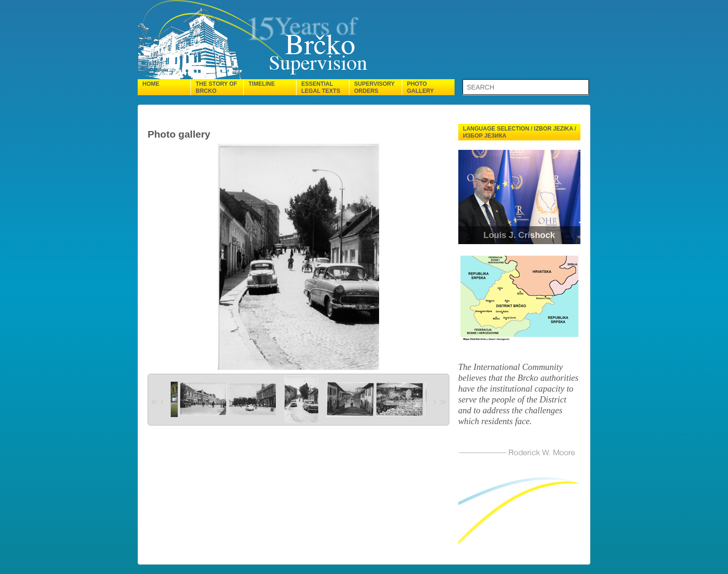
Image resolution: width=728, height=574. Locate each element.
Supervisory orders (374, 87)
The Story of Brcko (216, 87)
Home (151, 84)
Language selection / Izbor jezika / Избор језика (520, 132)
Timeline (262, 84)
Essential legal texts (321, 87)
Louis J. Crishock (519, 235)
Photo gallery (420, 87)
